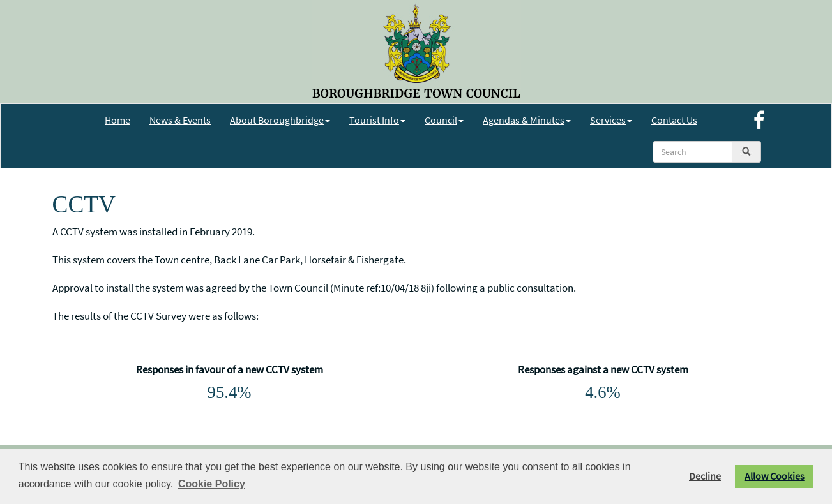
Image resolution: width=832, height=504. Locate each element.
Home (117, 120)
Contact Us (674, 120)
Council (444, 120)
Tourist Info (377, 120)
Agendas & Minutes (527, 120)
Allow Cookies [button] (775, 476)
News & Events (180, 120)
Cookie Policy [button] (212, 484)
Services (611, 120)
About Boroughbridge (280, 120)
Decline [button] (705, 476)
